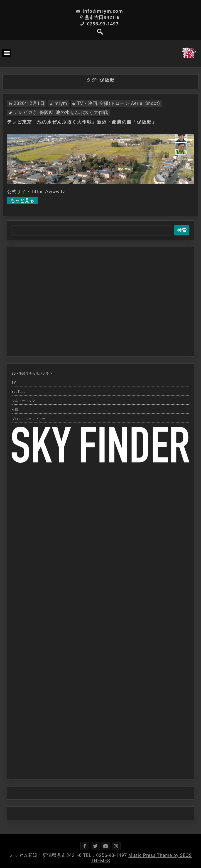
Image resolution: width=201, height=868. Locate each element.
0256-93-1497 (99, 24)
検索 (182, 230)
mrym (61, 103)
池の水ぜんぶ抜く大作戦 (82, 112)
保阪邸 (47, 112)
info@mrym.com (99, 11)
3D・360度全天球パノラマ (32, 373)
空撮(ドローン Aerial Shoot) (130, 103)
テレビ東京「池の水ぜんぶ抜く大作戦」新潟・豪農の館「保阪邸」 (82, 122)
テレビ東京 (26, 112)
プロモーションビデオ (29, 419)
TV (14, 383)
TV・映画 (87, 103)
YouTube (18, 392)
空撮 (15, 410)
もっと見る (22, 200)
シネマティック (23, 401)
